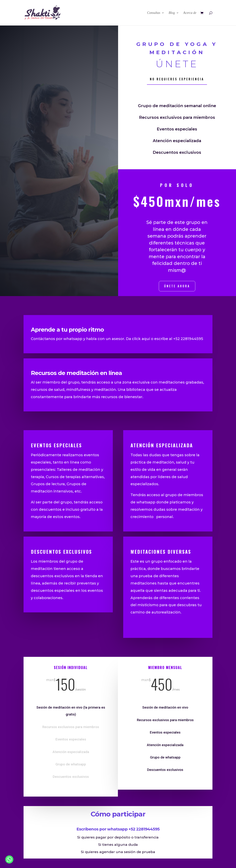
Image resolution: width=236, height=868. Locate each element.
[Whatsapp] (9, 859)
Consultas (154, 13)
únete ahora (177, 286)
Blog (172, 13)
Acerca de (190, 13)
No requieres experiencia (177, 79)
